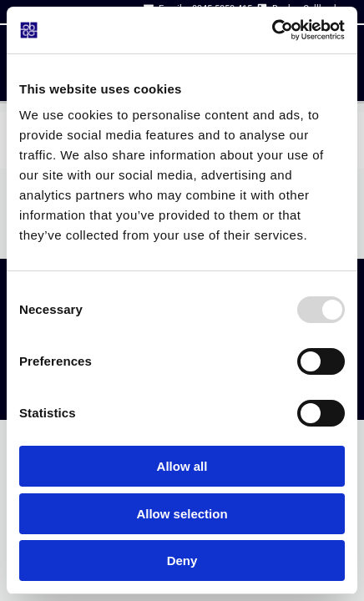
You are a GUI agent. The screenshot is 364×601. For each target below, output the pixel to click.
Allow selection (182, 514)
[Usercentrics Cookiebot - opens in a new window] (272, 30)
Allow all (182, 466)
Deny (182, 561)
